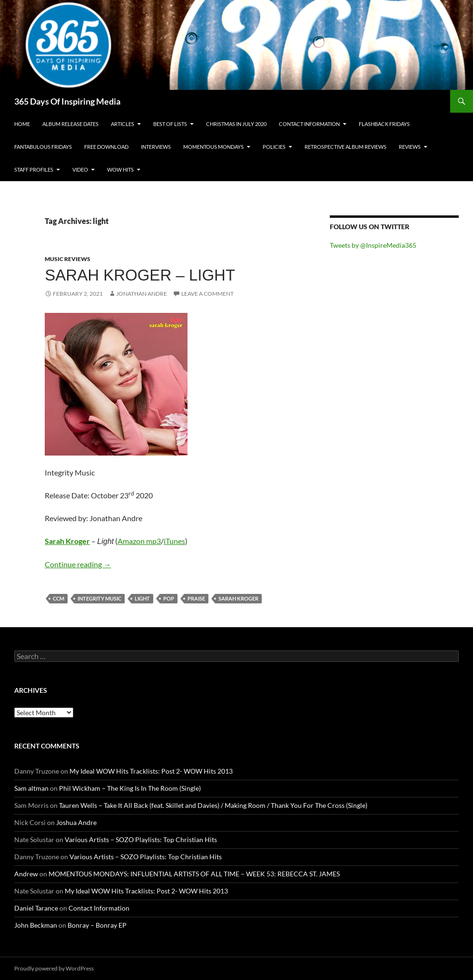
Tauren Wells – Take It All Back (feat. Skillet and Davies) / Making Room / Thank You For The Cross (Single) (213, 805)
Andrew (26, 874)
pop (169, 598)
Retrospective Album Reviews (345, 147)
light (142, 598)
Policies (274, 147)
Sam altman (31, 788)
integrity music (99, 598)
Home (22, 124)
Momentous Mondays (213, 147)
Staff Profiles (34, 170)
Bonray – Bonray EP (97, 925)
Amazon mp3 (139, 541)
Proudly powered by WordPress (54, 968)
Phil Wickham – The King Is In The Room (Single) (130, 788)
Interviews (156, 147)
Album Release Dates (70, 124)
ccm (59, 598)
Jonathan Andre (142, 294)
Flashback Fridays (384, 124)
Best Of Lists (170, 124)
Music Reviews (68, 259)
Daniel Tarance (36, 908)
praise (196, 598)
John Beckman (36, 925)
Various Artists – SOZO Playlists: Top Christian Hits (141, 839)
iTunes (174, 541)
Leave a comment (207, 294)
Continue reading (78, 564)
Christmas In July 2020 (236, 124)
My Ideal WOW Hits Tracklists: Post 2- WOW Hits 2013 (151, 771)
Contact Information (309, 124)
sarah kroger (238, 598)
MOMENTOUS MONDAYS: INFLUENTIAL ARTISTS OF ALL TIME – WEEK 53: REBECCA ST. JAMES (194, 874)
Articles (123, 124)
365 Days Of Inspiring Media (67, 101)
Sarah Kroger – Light (140, 275)
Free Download (106, 147)
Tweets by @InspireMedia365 (373, 245)
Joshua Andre (76, 822)
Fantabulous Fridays (43, 147)
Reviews (410, 147)
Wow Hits (120, 170)
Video (80, 170)
